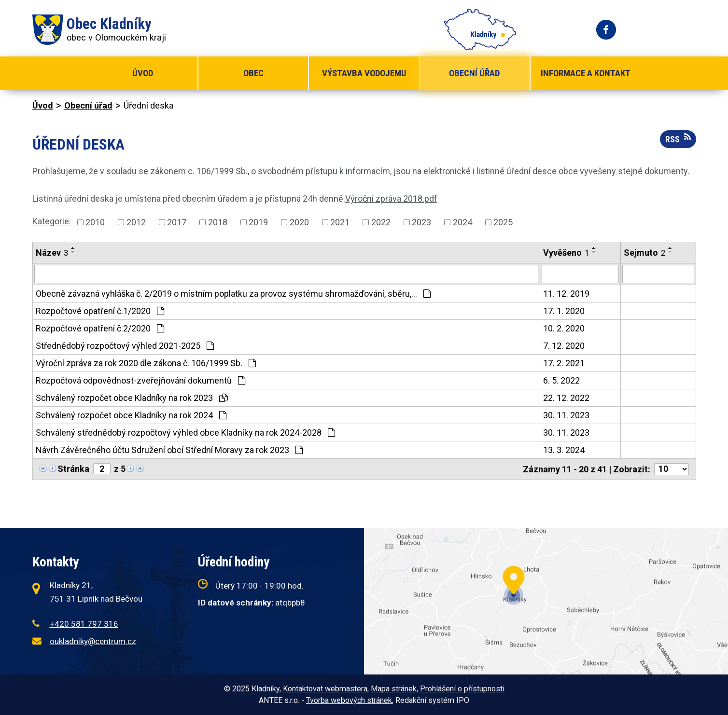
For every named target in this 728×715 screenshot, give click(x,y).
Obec (253, 73)
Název (52, 253)
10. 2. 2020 (564, 328)
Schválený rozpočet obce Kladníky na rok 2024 (131, 415)
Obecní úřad (474, 73)
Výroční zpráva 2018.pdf (391, 199)
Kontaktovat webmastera (325, 689)
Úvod (143, 73)
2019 (258, 222)
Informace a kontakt (586, 73)
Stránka (73, 469)
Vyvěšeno (566, 253)
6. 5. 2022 (561, 380)
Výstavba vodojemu (364, 73)
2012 (136, 222)
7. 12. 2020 (564, 346)
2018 (218, 222)
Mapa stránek (394, 689)
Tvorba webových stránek (349, 700)
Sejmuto (644, 253)
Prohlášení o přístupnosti (462, 689)
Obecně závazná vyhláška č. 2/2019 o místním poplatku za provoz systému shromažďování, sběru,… (233, 294)
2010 (95, 222)
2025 (503, 222)
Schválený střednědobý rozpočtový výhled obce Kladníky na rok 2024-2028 (185, 433)
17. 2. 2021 (564, 363)
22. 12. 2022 (566, 398)
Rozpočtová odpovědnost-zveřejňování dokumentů (140, 380)
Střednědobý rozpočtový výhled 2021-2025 (125, 346)
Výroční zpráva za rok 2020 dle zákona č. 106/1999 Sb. (146, 363)
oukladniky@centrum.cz (93, 641)
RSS (678, 138)
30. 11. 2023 (566, 415)
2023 (421, 222)
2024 (462, 222)
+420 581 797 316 (84, 624)
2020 (299, 222)
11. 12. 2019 (566, 294)
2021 (340, 222)
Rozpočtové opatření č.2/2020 (100, 328)
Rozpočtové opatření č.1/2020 (100, 311)
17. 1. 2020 (564, 311)
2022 (381, 222)
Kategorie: (52, 221)
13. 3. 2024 (564, 450)
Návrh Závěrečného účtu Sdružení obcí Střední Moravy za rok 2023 (169, 450)
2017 (177, 222)
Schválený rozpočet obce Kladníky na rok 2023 (132, 398)
